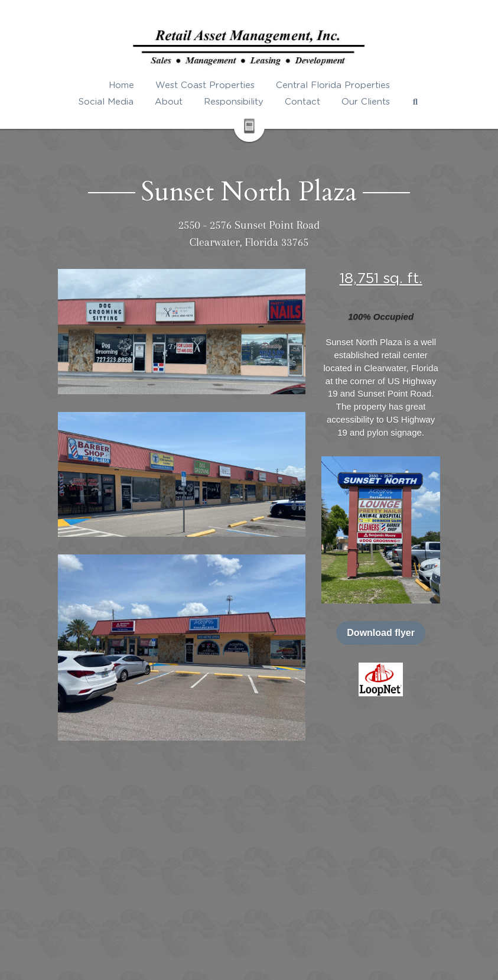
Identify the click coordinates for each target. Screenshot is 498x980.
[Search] (415, 102)
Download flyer (381, 633)
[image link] (381, 679)
